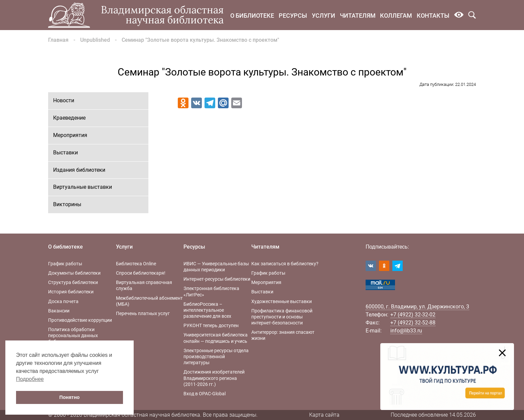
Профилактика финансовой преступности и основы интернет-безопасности (282, 317)
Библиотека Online (136, 264)
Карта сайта (324, 415)
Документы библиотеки (74, 273)
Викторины (67, 204)
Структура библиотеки (73, 282)
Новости (64, 100)
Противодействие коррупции (80, 320)
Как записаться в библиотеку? (285, 264)
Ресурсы (293, 16)
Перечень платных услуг (143, 313)
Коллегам (396, 16)
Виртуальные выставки (83, 187)
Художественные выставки (282, 301)
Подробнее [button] (30, 379)
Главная (58, 40)
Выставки (65, 153)
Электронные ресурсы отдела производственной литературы (216, 357)
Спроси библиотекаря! (141, 273)
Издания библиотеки (79, 170)
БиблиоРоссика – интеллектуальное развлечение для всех (207, 310)
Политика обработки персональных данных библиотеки (73, 335)
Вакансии (59, 311)
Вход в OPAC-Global (205, 394)
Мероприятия (70, 135)
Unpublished (95, 40)
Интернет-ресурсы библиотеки (217, 279)
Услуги (323, 16)
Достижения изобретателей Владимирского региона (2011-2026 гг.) (214, 378)
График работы (65, 264)
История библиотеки (71, 292)
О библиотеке (252, 16)
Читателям (358, 16)
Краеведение (69, 118)
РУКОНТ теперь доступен (211, 325)
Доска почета (63, 301)
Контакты (433, 16)
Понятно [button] (70, 397)
